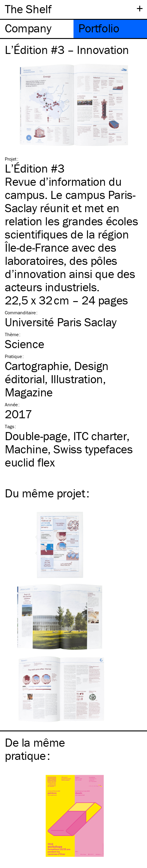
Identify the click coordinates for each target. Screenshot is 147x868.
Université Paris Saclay (61, 322)
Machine (26, 449)
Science (24, 344)
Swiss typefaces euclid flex (69, 456)
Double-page (36, 436)
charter (100, 436)
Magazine (29, 392)
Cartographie (37, 366)
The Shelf (28, 9)
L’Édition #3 (34, 168)
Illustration (77, 379)
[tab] (37, 29)
